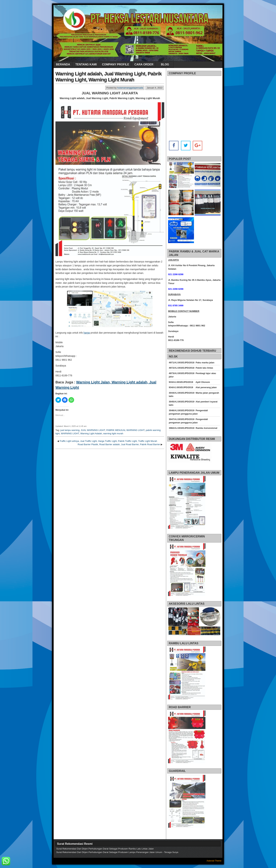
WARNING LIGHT (70, 433)
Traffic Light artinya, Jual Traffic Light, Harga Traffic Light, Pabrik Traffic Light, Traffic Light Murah (108, 441)
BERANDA (63, 65)
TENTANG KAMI (86, 65)
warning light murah (113, 433)
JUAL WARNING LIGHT (93, 430)
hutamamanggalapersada (130, 88)
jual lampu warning (70, 430)
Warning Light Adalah (91, 433)
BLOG (165, 65)
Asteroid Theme (214, 861)
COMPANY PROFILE (115, 65)
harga (87, 333)
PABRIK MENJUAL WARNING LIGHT (125, 430)
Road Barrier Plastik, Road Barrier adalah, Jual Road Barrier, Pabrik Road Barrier (119, 444)
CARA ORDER (144, 65)
